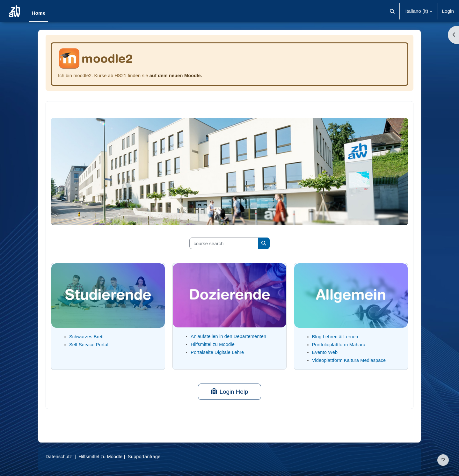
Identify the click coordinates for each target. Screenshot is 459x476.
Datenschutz (59, 456)
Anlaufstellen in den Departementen (229, 336)
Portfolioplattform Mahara (339, 344)
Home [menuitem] (39, 13)
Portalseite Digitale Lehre (218, 352)
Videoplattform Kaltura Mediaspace (350, 360)
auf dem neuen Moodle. (179, 75)
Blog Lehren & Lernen (336, 337)
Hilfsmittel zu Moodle (213, 344)
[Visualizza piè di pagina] (443, 460)
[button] (393, 11)
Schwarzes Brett (87, 337)
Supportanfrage (147, 456)
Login (448, 11)
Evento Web (325, 352)
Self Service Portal (89, 344)
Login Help (230, 392)
